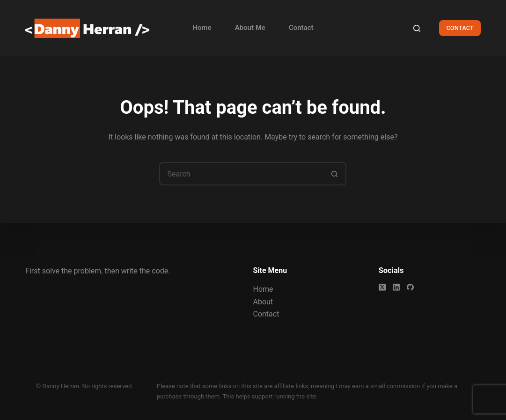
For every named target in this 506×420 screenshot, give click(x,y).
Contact (301, 28)
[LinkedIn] (396, 287)
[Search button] (335, 174)
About (263, 301)
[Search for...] (241, 174)
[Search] (417, 28)
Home (202, 28)
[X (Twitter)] (382, 287)
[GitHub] (410, 287)
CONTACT (460, 28)
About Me (250, 28)
